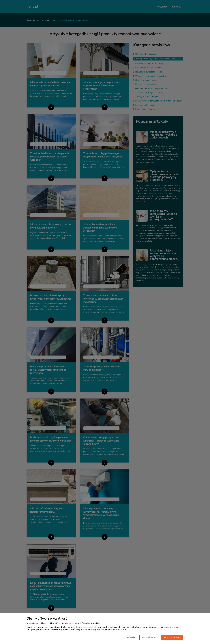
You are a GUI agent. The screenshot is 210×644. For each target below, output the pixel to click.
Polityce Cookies (119, 629)
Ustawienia (130, 637)
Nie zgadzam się (149, 637)
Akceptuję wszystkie (172, 637)
